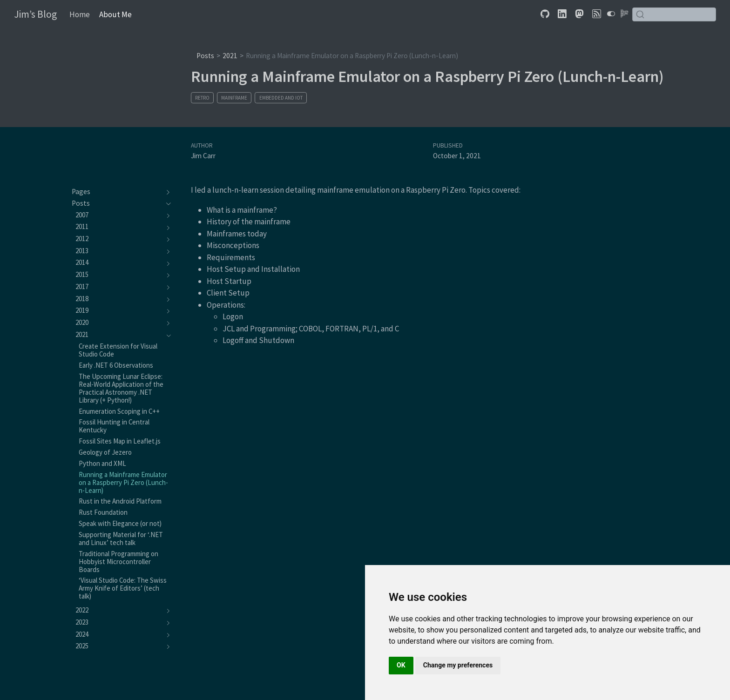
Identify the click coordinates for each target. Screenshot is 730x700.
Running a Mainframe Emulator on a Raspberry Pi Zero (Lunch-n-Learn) (352, 56)
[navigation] (117, 192)
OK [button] (401, 665)
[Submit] (640, 14)
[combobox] (674, 14)
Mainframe (234, 98)
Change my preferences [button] (458, 665)
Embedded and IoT (281, 98)
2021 (230, 56)
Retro (202, 98)
